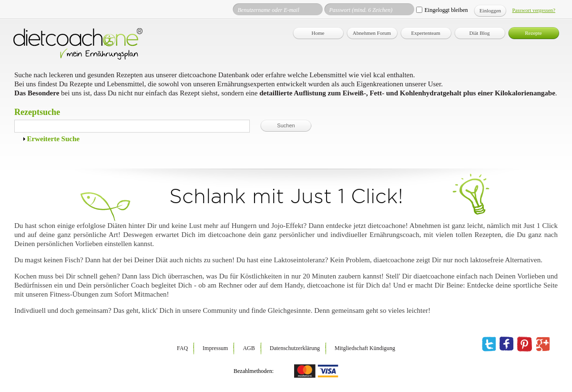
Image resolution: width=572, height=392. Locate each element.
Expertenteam (425, 33)
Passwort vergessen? (534, 10)
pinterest (525, 344)
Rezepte (533, 33)
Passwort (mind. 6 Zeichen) (361, 10)
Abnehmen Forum (372, 33)
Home (318, 33)
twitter (489, 344)
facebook (506, 344)
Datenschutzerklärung (295, 348)
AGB (249, 348)
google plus (543, 344)
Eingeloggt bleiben (446, 10)
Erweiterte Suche (53, 139)
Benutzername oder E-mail (268, 10)
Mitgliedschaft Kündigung (365, 348)
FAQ (182, 348)
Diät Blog (479, 33)
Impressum (215, 348)
